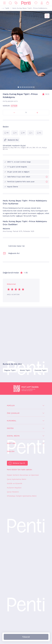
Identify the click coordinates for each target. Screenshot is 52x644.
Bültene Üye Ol (19, 463)
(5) (47, 94)
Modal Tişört (25, 370)
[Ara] (10, 3)
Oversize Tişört (40, 370)
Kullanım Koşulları (14, 488)
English (11, 451)
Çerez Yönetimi (13, 492)
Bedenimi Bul (11, 140)
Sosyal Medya (13, 436)
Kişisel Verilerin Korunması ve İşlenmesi (23, 475)
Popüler (11, 406)
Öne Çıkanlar (13, 413)
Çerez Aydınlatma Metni (17, 479)
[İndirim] (16, 3)
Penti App (11, 443)
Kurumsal (12, 421)
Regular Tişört (10, 370)
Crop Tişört (5, 8)
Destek (10, 428)
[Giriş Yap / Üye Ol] (42, 3)
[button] (18, 87)
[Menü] (4, 3)
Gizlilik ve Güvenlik (15, 483)
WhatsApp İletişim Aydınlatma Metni (22, 496)
